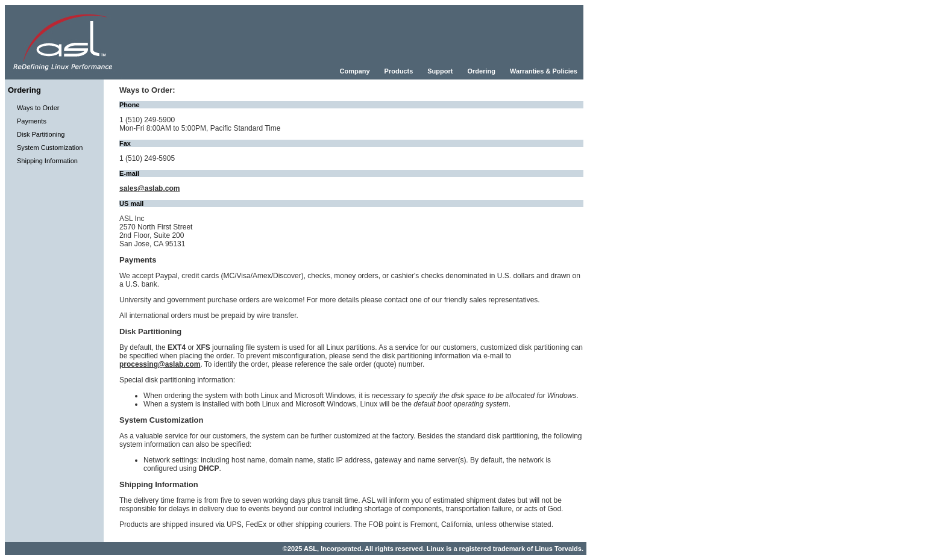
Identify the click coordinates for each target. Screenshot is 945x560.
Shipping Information (47, 161)
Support (440, 71)
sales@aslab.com (149, 188)
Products (399, 71)
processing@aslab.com (160, 364)
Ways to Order (38, 108)
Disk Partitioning (41, 134)
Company (354, 71)
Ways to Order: (147, 90)
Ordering (481, 71)
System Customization (50, 148)
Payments (32, 121)
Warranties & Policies (544, 71)
